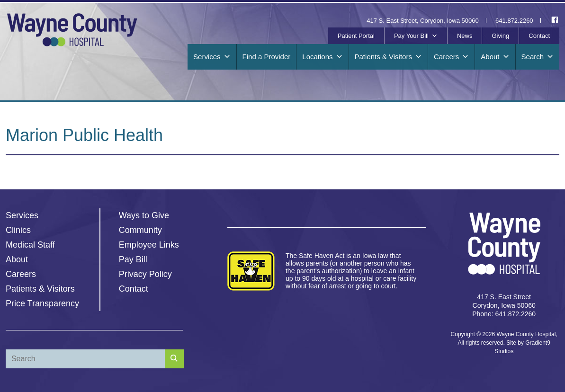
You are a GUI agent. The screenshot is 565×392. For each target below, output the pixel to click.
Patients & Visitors (388, 57)
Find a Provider (267, 57)
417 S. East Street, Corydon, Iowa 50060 (422, 21)
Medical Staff (30, 245)
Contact (539, 36)
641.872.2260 (514, 21)
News (465, 36)
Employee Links (149, 245)
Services (212, 57)
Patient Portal (356, 36)
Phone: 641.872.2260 (504, 314)
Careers (451, 57)
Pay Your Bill (416, 36)
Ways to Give (144, 215)
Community (140, 230)
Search (538, 57)
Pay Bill (133, 259)
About (495, 57)
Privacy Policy (145, 274)
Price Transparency (42, 303)
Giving (500, 36)
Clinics (18, 230)
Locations (322, 57)
